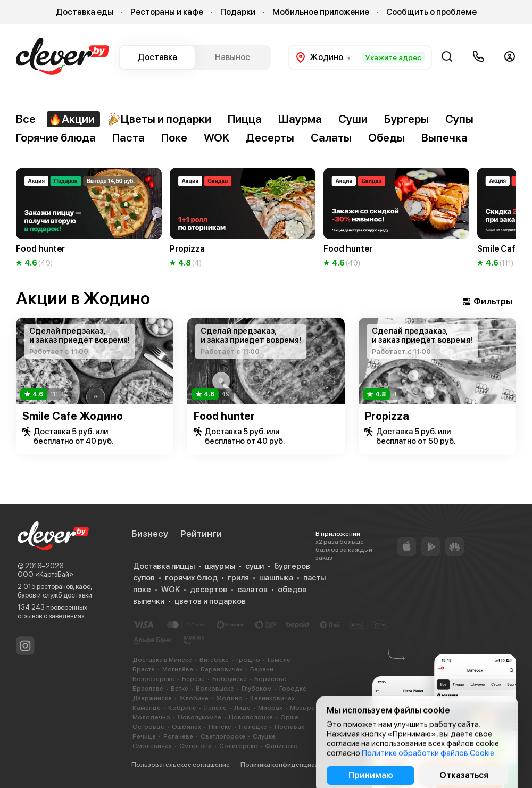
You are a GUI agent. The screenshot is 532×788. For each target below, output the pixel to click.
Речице (144, 736)
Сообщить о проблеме (431, 12)
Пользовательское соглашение (181, 765)
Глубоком (257, 689)
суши (255, 566)
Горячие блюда (56, 138)
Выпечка (444, 138)
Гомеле (279, 660)
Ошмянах (186, 727)
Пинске (220, 727)
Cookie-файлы (374, 765)
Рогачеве (178, 736)
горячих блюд (191, 578)
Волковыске (215, 689)
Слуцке (264, 736)
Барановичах (222, 669)
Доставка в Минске (162, 660)
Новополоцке (251, 717)
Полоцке (253, 727)
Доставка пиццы (164, 566)
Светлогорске (223, 736)
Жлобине (194, 698)
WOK (217, 138)
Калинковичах (272, 698)
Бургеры (406, 119)
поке (142, 590)
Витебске (214, 660)
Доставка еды (85, 12)
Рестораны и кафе (167, 12)
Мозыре (302, 708)
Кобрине (182, 708)
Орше (289, 717)
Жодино (229, 698)
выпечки (149, 601)
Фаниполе (281, 746)
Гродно (248, 660)
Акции (72, 119)
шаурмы (220, 566)
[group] (89, 218)
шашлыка (276, 578)
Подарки (238, 12)
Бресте (144, 669)
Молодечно (151, 717)
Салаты (331, 138)
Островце (148, 727)
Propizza (387, 416)
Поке (174, 138)
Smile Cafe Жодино (73, 416)
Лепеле (215, 708)
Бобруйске (230, 679)
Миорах (270, 708)
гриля (238, 578)
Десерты (270, 138)
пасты (314, 578)
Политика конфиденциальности (290, 765)
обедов (292, 590)
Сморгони (196, 746)
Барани (262, 669)
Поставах (289, 727)
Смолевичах (152, 746)
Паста (128, 138)
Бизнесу (150, 534)
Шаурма (300, 119)
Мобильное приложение (321, 12)
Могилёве (178, 669)
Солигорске (238, 746)
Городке (293, 689)
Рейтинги (201, 534)
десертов (209, 590)
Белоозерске (153, 679)
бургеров (292, 566)
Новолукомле (199, 717)
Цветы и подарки (159, 119)
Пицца (245, 119)
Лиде (242, 708)
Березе (193, 679)
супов (144, 578)
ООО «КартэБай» (45, 574)
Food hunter (224, 416)
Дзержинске (152, 698)
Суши (353, 119)
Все (26, 119)
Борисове (270, 679)
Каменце (147, 708)
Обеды (386, 138)
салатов (252, 590)
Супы (459, 119)
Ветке (180, 689)
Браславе (148, 689)
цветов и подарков (210, 601)
